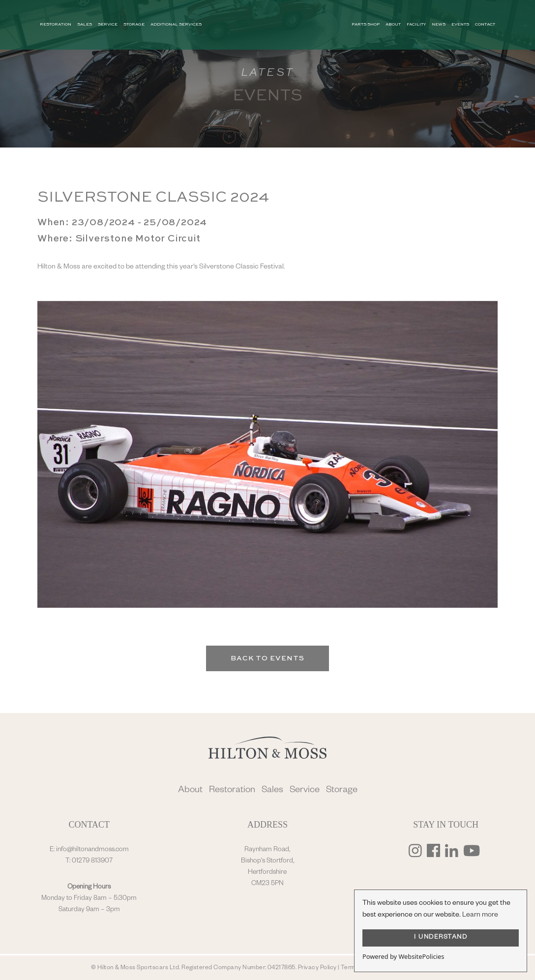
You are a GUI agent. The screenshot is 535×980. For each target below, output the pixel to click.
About (190, 791)
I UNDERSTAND (441, 938)
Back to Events (267, 658)
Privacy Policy (317, 968)
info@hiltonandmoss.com (92, 850)
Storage (342, 791)
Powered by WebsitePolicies (403, 956)
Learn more (480, 916)
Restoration (232, 791)
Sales (272, 791)
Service (305, 791)
